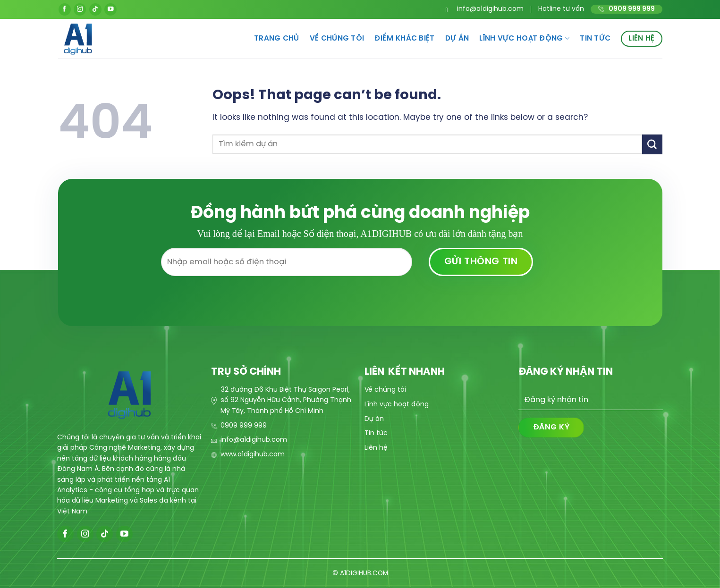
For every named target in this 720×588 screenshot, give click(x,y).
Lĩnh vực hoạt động (524, 38)
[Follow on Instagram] (80, 9)
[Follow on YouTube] (110, 9)
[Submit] (652, 144)
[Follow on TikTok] (95, 9)
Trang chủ (277, 39)
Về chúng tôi (337, 39)
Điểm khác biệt (404, 39)
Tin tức (595, 39)
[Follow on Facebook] (65, 9)
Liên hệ (641, 39)
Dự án (457, 39)
